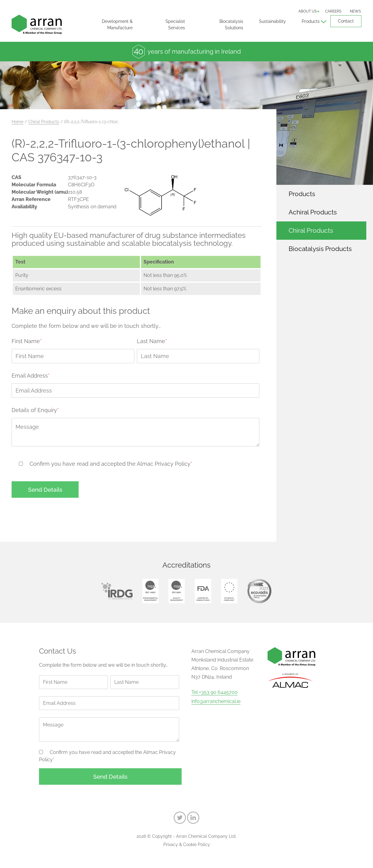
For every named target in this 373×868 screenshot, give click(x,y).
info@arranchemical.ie (216, 701)
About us (307, 11)
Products (311, 21)
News (355, 11)
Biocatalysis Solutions (231, 25)
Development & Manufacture (117, 25)
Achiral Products (313, 212)
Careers (333, 11)
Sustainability (272, 21)
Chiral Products (44, 122)
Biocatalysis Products (320, 249)
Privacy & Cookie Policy (187, 845)
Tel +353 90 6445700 (215, 692)
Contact (346, 21)
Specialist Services (175, 25)
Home (18, 122)
